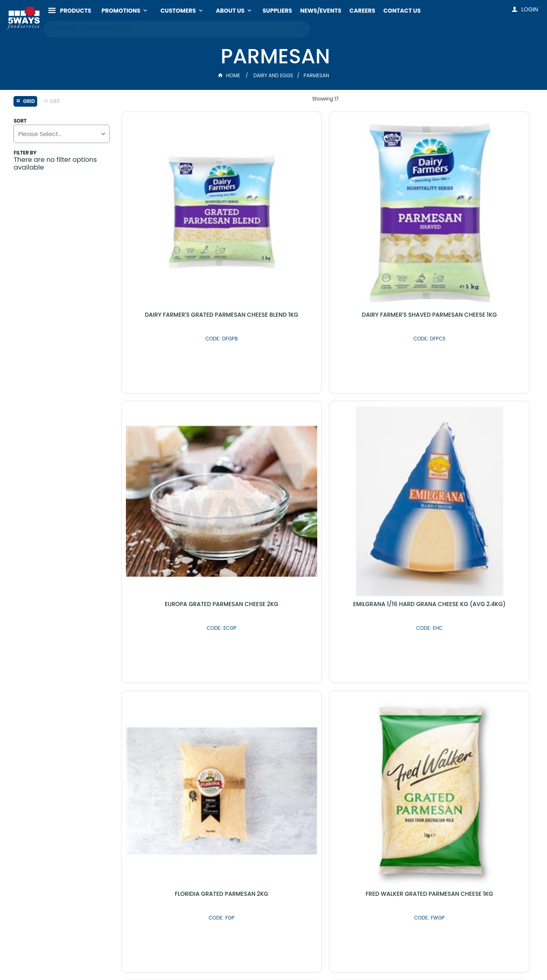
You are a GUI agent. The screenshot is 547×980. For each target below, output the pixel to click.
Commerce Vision (310, 957)
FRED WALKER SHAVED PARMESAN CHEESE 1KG (377, 400)
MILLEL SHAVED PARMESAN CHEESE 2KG (377, 585)
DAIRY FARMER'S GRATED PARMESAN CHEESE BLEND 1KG (170, 214)
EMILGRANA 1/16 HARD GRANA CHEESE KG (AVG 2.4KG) (481, 214)
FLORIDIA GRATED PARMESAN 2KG (169, 400)
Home (230, 75)
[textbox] (169, 29)
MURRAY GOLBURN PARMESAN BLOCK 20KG (273, 585)
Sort (20, 121)
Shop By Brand (317, 767)
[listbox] (61, 134)
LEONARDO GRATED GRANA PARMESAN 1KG (169, 585)
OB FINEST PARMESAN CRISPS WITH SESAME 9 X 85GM (481, 585)
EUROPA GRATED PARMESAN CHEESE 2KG (377, 214)
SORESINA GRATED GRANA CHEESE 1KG (481, 400)
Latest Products (230, 767)
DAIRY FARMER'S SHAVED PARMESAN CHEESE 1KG (273, 214)
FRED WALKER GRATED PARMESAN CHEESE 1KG (273, 400)
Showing (326, 99)
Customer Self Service (248, 957)
